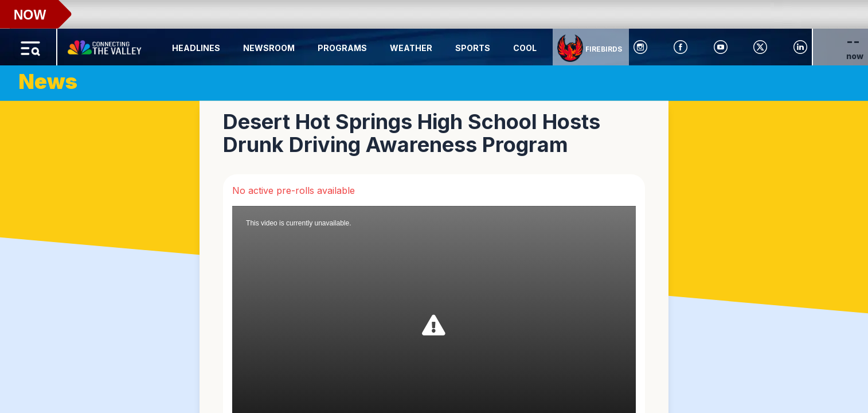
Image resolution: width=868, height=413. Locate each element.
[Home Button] (105, 45)
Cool (525, 48)
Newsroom (269, 48)
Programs (342, 48)
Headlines (196, 48)
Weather (411, 48)
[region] (434, 206)
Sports (473, 48)
